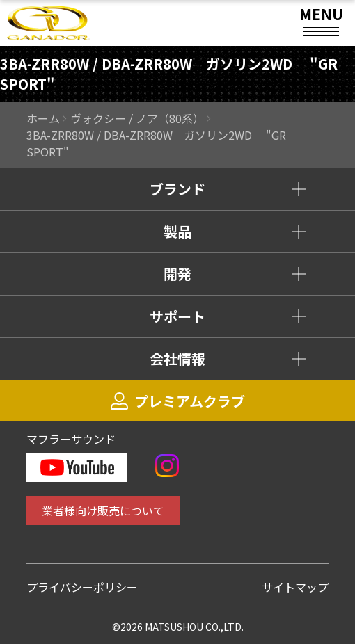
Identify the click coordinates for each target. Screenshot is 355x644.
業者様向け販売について (103, 510)
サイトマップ (295, 587)
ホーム (43, 118)
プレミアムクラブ (178, 401)
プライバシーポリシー (82, 587)
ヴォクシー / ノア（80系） (137, 118)
